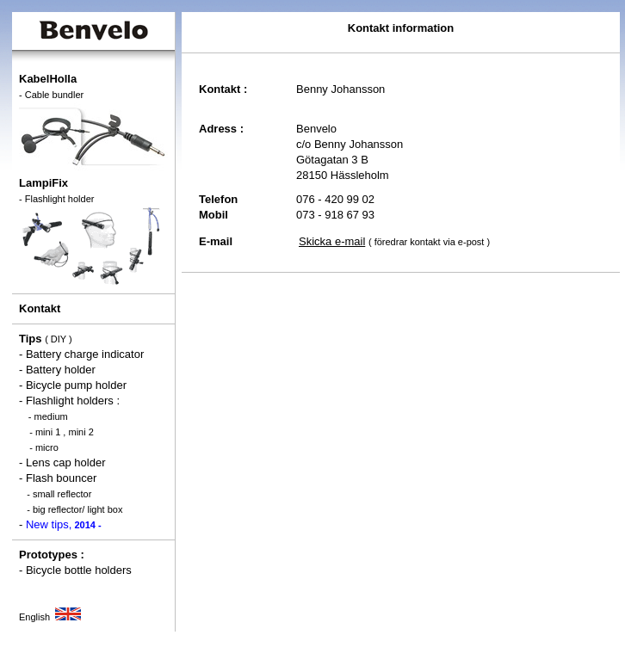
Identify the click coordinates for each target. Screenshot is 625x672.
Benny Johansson (340, 89)
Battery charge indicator (85, 354)
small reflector (62, 494)
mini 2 (80, 432)
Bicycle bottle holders (79, 570)
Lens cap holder (66, 462)
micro (47, 447)
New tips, (64, 524)
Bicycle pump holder (76, 385)
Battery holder (61, 370)
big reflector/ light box (78, 509)
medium (51, 416)
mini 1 (48, 432)
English (50, 617)
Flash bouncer (61, 478)
